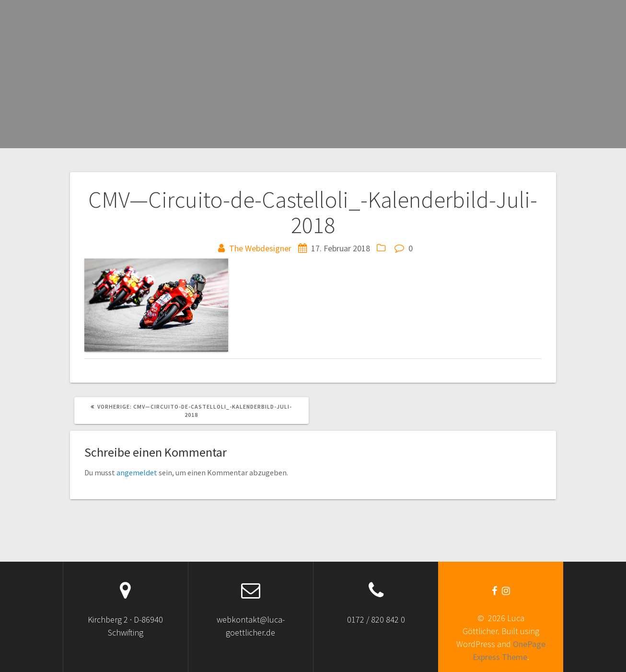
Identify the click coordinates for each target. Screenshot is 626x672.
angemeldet (137, 472)
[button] (156, 305)
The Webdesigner (260, 248)
